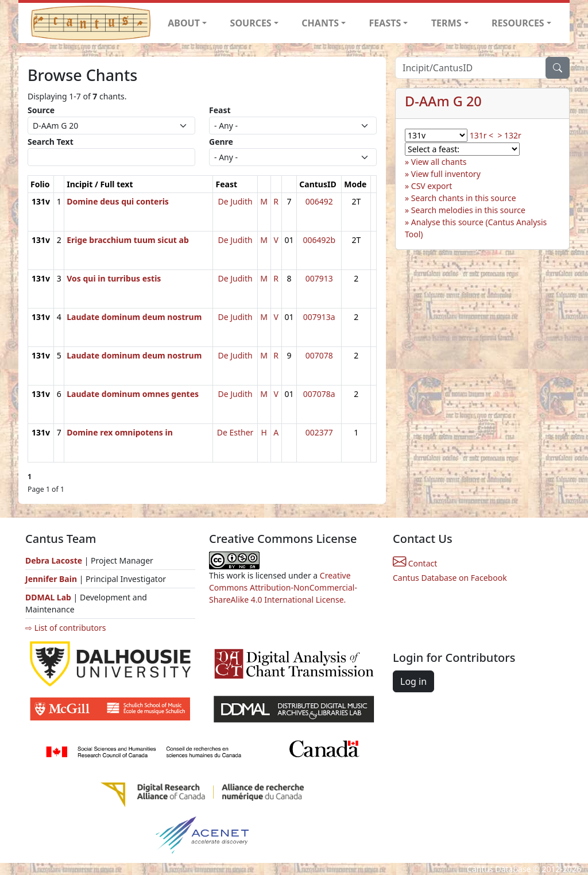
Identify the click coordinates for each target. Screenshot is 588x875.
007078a (319, 394)
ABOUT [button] (184, 23)
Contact (415, 563)
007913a (319, 317)
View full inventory (446, 174)
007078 (319, 355)
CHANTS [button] (320, 23)
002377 (319, 432)
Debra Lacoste (54, 560)
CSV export (432, 186)
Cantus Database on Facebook (450, 578)
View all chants (439, 162)
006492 (319, 201)
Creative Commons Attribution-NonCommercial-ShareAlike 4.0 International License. (283, 587)
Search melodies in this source (468, 210)
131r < (481, 135)
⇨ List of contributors (65, 628)
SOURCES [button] (251, 23)
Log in (413, 681)
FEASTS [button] (385, 23)
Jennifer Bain (52, 579)
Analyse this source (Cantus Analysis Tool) (476, 228)
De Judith (235, 201)
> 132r (509, 135)
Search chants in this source (464, 198)
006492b (319, 240)
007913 (319, 278)
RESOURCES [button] (518, 23)
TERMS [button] (446, 23)
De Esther (235, 432)
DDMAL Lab (48, 597)
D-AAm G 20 (443, 101)
